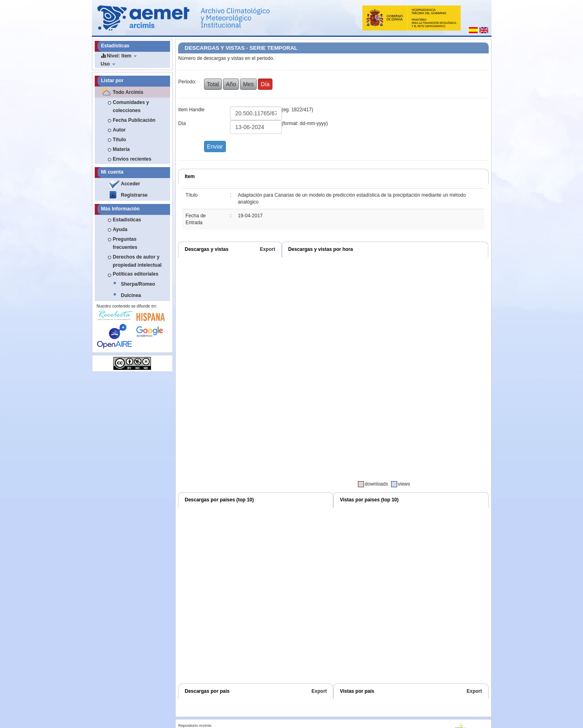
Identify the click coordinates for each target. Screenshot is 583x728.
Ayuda (120, 229)
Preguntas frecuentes (125, 243)
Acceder (131, 184)
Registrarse (134, 195)
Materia (121, 149)
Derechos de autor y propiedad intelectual (137, 261)
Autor (119, 130)
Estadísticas (127, 220)
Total (213, 84)
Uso (108, 64)
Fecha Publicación (134, 120)
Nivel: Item (119, 56)
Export (268, 249)
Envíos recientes (132, 159)
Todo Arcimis (128, 92)
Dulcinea (131, 295)
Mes (248, 84)
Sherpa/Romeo (138, 284)
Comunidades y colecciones (131, 106)
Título (120, 140)
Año (231, 84)
